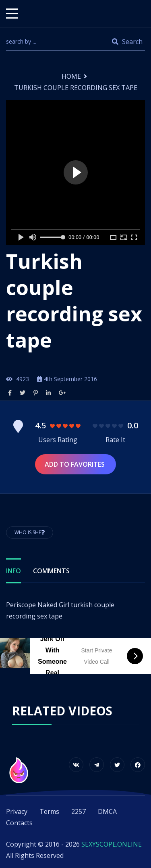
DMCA (107, 811)
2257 (79, 811)
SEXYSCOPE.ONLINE (112, 844)
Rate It (115, 440)
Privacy (17, 811)
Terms (49, 811)
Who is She (30, 532)
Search (127, 42)
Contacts (19, 823)
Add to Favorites (75, 464)
